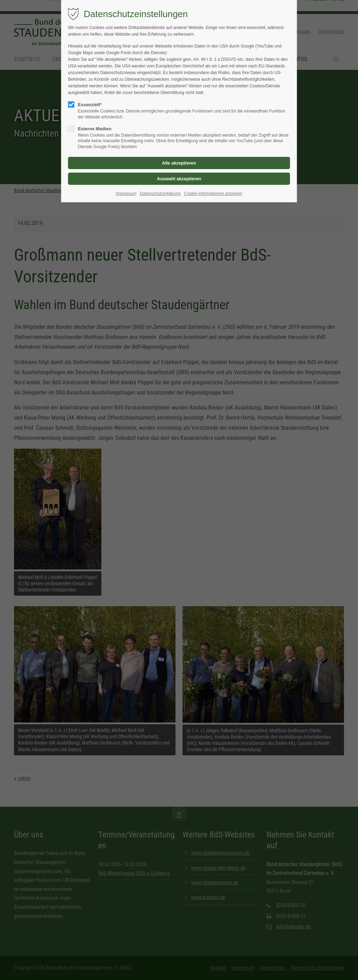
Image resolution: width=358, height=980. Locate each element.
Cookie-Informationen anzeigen (213, 194)
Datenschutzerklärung (160, 194)
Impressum (126, 194)
